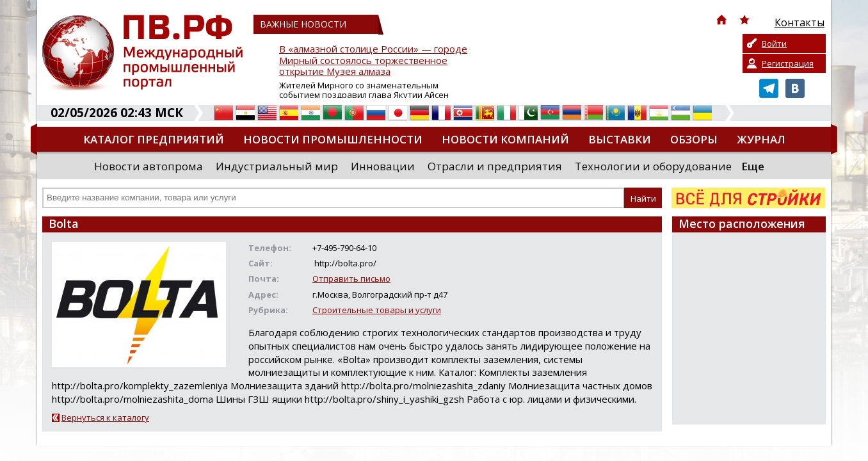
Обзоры (694, 139)
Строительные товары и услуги (377, 310)
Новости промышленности (333, 139)
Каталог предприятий (154, 139)
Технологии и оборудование (653, 166)
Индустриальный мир (277, 166)
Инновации (383, 166)
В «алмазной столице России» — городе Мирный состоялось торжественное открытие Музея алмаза (373, 61)
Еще (753, 166)
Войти (774, 44)
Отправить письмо (351, 279)
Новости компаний (505, 139)
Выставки (620, 139)
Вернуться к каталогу (105, 417)
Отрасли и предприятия (495, 166)
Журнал (761, 139)
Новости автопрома (149, 166)
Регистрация (788, 63)
